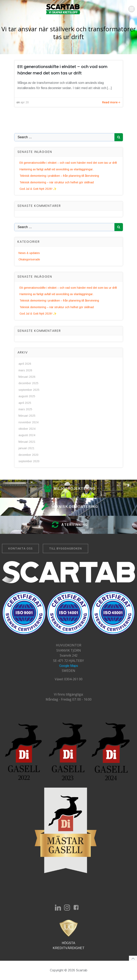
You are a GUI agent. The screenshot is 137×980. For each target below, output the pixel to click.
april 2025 (25, 403)
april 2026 (25, 364)
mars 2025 (25, 409)
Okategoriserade (29, 259)
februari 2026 (27, 377)
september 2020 (29, 461)
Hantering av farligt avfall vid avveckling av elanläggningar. (56, 169)
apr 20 (25, 102)
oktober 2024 (27, 429)
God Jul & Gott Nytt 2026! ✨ (38, 189)
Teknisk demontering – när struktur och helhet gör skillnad (57, 182)
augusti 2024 (27, 435)
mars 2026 (25, 370)
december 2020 (28, 455)
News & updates (29, 253)
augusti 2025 (27, 396)
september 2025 (29, 390)
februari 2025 (27, 416)
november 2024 (28, 422)
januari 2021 (26, 448)
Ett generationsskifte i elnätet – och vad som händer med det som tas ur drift (68, 163)
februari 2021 (27, 442)
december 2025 (28, 383)
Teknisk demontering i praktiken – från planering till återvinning (59, 176)
